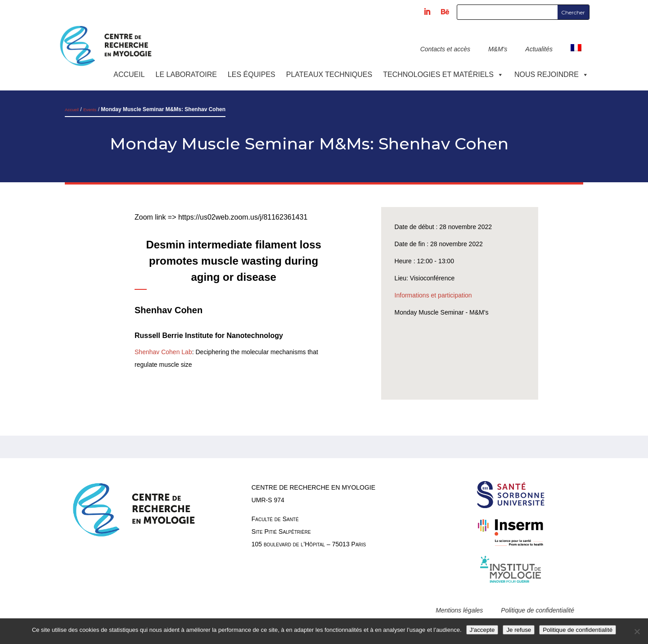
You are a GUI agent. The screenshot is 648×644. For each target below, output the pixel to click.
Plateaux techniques (329, 74)
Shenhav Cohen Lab (163, 352)
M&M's (498, 49)
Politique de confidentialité (538, 610)
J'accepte (482, 630)
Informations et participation (433, 295)
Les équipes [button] (252, 74)
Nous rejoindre (551, 74)
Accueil (129, 74)
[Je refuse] (637, 631)
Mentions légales (459, 610)
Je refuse (519, 630)
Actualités (539, 49)
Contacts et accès (445, 49)
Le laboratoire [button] (186, 74)
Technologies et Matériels (443, 74)
